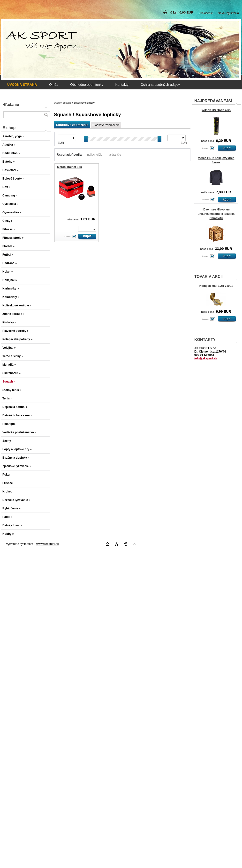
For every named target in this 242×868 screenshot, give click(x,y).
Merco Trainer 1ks (69, 167)
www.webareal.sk (48, 544)
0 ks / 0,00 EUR (182, 12)
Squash (67, 103)
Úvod (57, 103)
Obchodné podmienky (87, 85)
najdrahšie (114, 155)
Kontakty (122, 85)
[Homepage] (22, 85)
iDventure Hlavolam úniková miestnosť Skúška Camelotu (216, 214)
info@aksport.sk (206, 358)
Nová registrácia (228, 13)
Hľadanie (11, 105)
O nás (54, 85)
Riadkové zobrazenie (106, 125)
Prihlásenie (206, 13)
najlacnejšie (95, 155)
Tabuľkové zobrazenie (72, 125)
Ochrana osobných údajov (160, 85)
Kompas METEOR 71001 (216, 286)
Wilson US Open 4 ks (216, 110)
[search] (46, 115)
